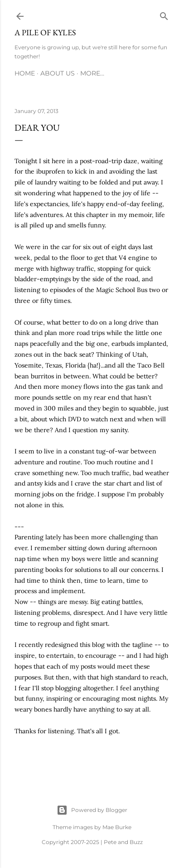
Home (25, 73)
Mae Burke (117, 827)
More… (92, 73)
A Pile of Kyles (45, 32)
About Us (58, 73)
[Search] (164, 14)
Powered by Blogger (92, 810)
